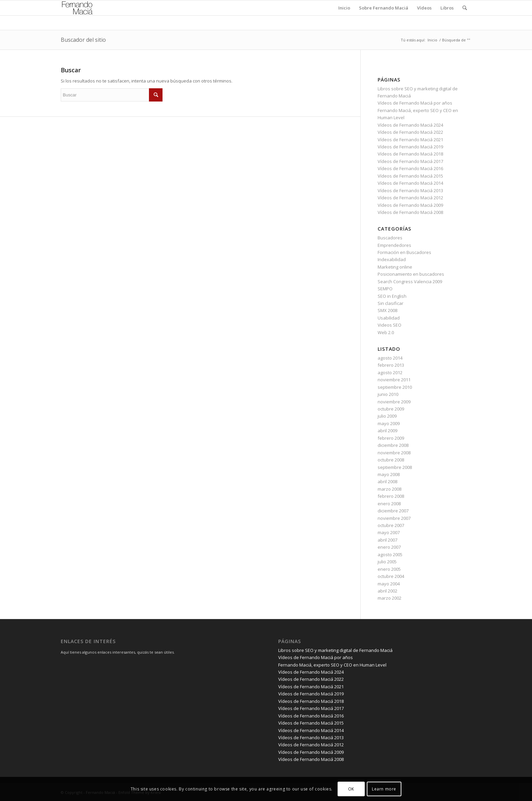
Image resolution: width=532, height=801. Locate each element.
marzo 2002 (389, 598)
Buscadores (390, 238)
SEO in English (392, 296)
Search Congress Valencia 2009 (410, 281)
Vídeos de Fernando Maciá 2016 (410, 168)
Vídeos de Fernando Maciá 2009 (410, 205)
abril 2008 (387, 481)
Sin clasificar (391, 303)
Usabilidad (389, 318)
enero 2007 (389, 547)
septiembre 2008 (395, 467)
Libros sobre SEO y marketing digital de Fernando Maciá (335, 650)
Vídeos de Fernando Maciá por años (415, 103)
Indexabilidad (392, 259)
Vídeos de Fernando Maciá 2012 (410, 198)
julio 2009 (387, 416)
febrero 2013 (391, 365)
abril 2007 (387, 540)
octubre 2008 (391, 460)
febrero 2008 (391, 496)
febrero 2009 (391, 438)
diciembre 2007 (393, 511)
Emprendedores (394, 245)
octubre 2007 (391, 525)
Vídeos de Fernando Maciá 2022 (410, 132)
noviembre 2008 (394, 453)
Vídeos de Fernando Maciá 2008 (410, 212)
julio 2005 (387, 562)
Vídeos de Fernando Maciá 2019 (410, 147)
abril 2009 (387, 431)
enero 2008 (389, 504)
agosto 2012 (390, 372)
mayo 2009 (389, 423)
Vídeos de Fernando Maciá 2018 (410, 154)
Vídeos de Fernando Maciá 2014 (410, 183)
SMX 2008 (387, 310)
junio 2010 (388, 394)
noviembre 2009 (394, 402)
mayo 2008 (389, 474)
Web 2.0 (386, 332)
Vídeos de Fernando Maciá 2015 (410, 176)
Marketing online (395, 267)
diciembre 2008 (393, 445)
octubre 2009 (391, 409)
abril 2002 (387, 591)
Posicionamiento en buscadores (411, 274)
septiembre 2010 (395, 387)
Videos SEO (389, 325)
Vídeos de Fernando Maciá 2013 (410, 190)
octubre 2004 (391, 576)
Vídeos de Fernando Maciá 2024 (410, 125)
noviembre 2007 (394, 518)
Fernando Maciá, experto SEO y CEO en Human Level (332, 665)
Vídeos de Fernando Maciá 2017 (410, 161)
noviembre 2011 (394, 380)
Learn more (384, 789)
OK (351, 789)
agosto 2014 (390, 358)
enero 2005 (389, 569)
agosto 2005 (390, 554)
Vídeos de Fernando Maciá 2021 (410, 140)
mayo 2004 (389, 584)
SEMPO (385, 289)
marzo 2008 (389, 489)
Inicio (432, 40)
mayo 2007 (389, 532)
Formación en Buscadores (404, 252)
